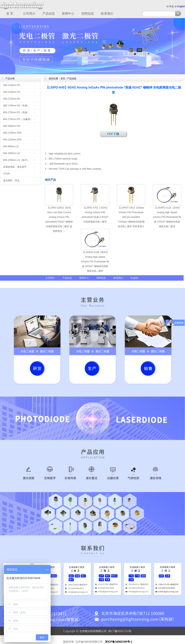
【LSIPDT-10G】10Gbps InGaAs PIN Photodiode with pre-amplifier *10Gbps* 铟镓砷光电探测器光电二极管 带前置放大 (131, 217)
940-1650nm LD (11, 153)
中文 (172, 6)
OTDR (6, 174)
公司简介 (29, 14)
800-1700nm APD (12, 133)
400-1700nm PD (12, 99)
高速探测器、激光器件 (15, 167)
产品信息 (49, 14)
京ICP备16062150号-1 (119, 642)
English (181, 6)
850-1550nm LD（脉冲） (16, 160)
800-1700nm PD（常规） (16, 106)
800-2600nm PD (12, 126)
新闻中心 (68, 14)
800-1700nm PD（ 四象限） (18, 119)
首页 (63, 79)
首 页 (10, 14)
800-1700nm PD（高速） (16, 112)
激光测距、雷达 (11, 180)
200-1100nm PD (12, 85)
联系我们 (107, 14)
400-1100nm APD (12, 140)
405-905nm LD (11, 146)
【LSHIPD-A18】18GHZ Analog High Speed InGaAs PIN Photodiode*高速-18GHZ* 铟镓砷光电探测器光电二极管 (95, 262)
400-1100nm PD (12, 92)
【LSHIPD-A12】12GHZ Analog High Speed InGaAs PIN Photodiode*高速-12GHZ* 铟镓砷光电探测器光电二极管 (167, 217)
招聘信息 (88, 14)
